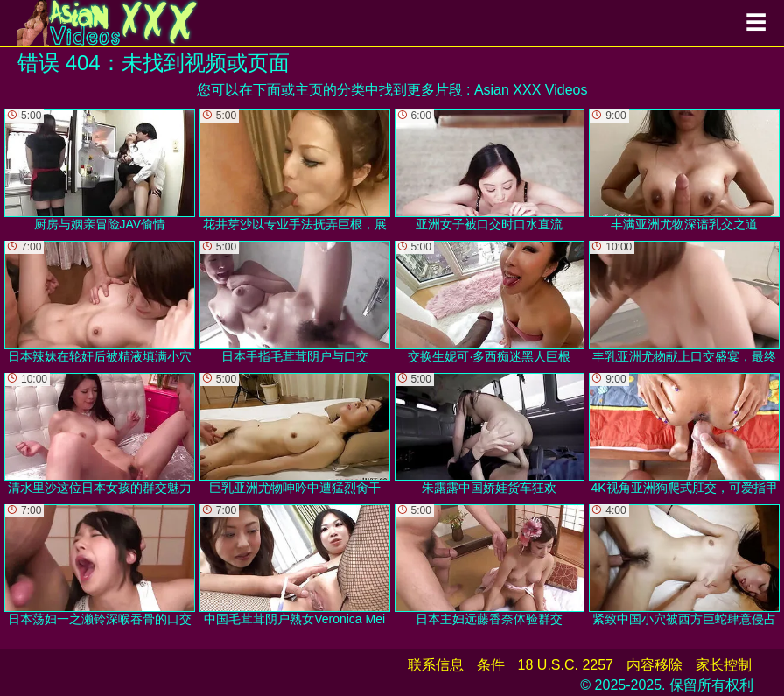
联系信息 (436, 665)
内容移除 (654, 665)
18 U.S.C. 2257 (566, 665)
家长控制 (724, 665)
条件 (491, 665)
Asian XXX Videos (531, 90)
